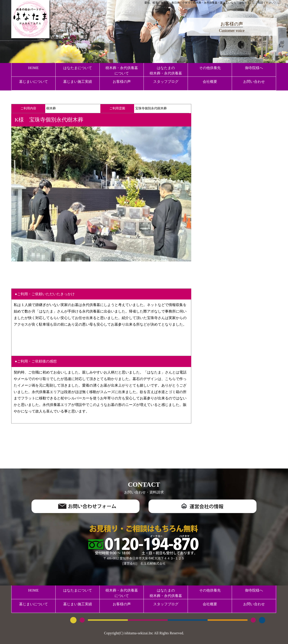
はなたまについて (78, 68)
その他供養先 (210, 68)
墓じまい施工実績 (78, 82)
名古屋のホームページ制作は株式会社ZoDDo (265, 641)
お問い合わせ (254, 82)
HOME (33, 68)
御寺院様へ (254, 68)
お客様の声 (122, 82)
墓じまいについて (34, 82)
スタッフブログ (166, 82)
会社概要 (210, 82)
